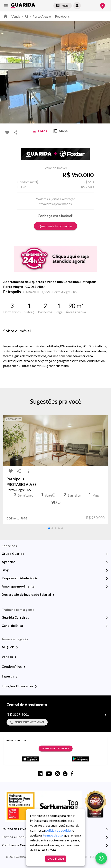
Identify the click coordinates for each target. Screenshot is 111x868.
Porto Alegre (42, 16)
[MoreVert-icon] (29, 471)
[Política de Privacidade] (107, 829)
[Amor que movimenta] (107, 587)
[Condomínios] (24, 667)
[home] (23, 6)
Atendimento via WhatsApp (27, 722)
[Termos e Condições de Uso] (107, 837)
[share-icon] (16, 132)
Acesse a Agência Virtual (56, 749)
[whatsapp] (101, 858)
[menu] (6, 6)
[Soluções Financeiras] (36, 686)
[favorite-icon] (7, 132)
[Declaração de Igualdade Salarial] (53, 595)
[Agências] (107, 562)
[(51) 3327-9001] (105, 715)
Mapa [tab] (61, 131)
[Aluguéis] (17, 647)
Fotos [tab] (40, 131)
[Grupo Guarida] (107, 554)
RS (26, 16)
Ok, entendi (56, 859)
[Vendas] (15, 657)
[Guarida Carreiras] (107, 618)
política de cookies (59, 830)
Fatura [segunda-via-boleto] (63, 6)
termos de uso (53, 835)
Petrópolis (62, 16)
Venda (16, 16)
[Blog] (107, 570)
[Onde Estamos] (103, 6)
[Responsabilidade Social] (107, 579)
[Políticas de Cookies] (107, 846)
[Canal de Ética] (107, 626)
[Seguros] (17, 677)
